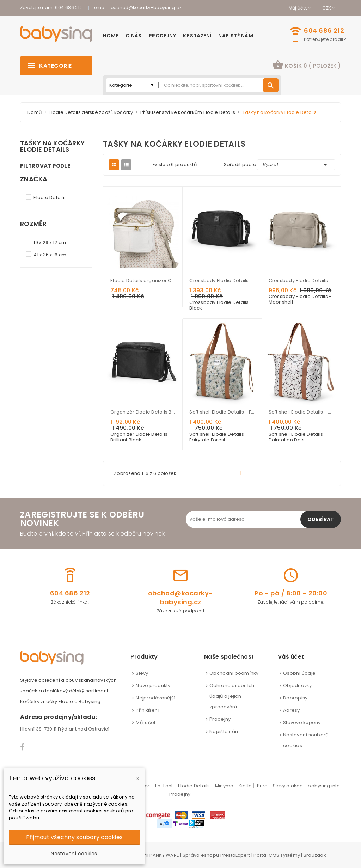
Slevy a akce (288, 786)
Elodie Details (50, 198)
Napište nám (225, 731)
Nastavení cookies (74, 854)
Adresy (292, 710)
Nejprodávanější (155, 698)
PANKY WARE (164, 855)
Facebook (23, 747)
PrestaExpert (235, 855)
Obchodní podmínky (234, 673)
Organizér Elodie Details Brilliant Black (143, 412)
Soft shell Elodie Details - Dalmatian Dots (301, 412)
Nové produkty (153, 686)
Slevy (142, 673)
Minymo (224, 786)
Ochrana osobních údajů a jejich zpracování (232, 696)
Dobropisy (295, 698)
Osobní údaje (299, 673)
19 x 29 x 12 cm (50, 242)
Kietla (245, 786)
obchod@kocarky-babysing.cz (146, 8)
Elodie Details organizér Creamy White (143, 280)
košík (307, 65)
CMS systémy (284, 855)
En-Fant (164, 786)
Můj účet (146, 723)
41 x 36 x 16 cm (50, 255)
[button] (307, 66)
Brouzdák (315, 855)
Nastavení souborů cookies (306, 740)
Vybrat (296, 165)
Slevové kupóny (302, 723)
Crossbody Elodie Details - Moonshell (301, 280)
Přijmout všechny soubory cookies (74, 837)
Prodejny (220, 719)
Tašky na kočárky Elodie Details (52, 146)
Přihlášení (148, 710)
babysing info (324, 786)
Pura (262, 786)
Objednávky (298, 686)
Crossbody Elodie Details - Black (222, 280)
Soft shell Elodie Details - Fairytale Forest (222, 412)
